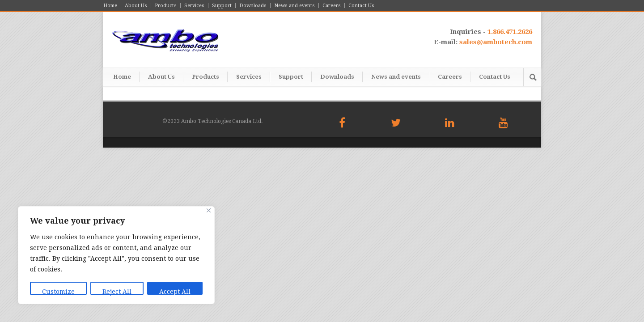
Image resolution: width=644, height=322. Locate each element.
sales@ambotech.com (496, 42)
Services (194, 6)
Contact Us (361, 6)
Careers (332, 6)
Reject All (117, 291)
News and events (294, 6)
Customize (58, 291)
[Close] (209, 210)
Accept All (175, 291)
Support (222, 6)
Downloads (253, 6)
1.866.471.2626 (510, 32)
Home (110, 6)
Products (166, 6)
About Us (136, 6)
